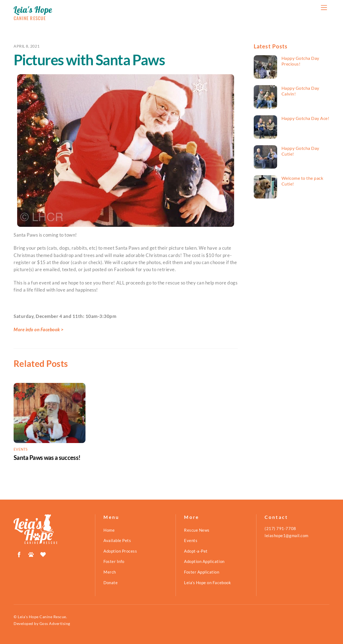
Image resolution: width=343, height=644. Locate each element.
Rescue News (197, 530)
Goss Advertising (55, 623)
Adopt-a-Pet (196, 551)
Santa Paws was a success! (47, 458)
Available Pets (117, 540)
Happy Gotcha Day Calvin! (300, 91)
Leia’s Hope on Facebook (207, 583)
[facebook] (19, 553)
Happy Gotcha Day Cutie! (300, 151)
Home (109, 530)
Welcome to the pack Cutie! (302, 181)
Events (21, 449)
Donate (111, 583)
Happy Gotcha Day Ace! (305, 118)
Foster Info (114, 561)
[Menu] (324, 7)
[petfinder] (31, 553)
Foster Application (202, 572)
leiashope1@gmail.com (286, 535)
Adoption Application (204, 561)
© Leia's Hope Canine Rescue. (40, 617)
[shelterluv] (43, 553)
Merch (110, 572)
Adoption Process (120, 551)
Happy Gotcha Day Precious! (300, 61)
